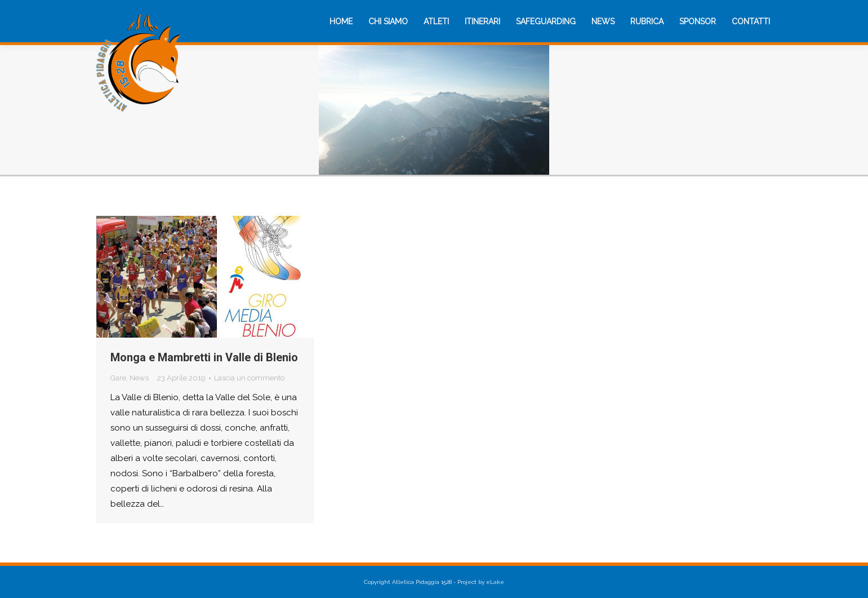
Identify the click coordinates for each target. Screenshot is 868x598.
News (139, 378)
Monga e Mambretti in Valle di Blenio (204, 357)
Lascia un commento (249, 378)
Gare (118, 378)
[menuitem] (341, 21)
